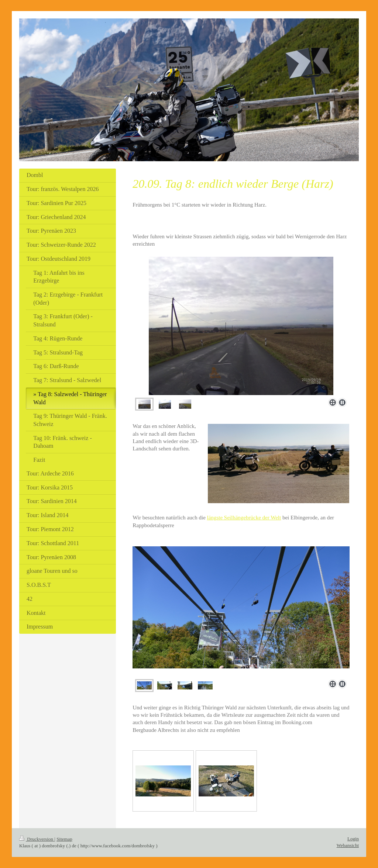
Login (353, 839)
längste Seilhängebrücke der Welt (244, 518)
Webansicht (348, 845)
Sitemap (64, 839)
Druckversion (37, 839)
